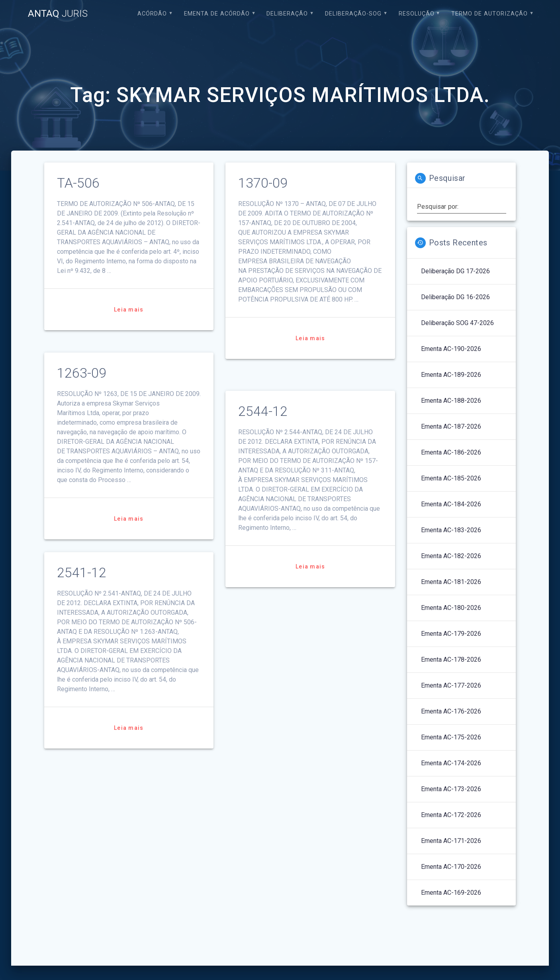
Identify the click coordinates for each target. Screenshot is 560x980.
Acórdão (152, 14)
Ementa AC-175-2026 (451, 737)
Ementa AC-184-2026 (451, 504)
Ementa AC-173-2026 (451, 789)
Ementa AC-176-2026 (451, 711)
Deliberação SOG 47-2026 (457, 323)
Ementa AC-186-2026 (451, 452)
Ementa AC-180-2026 (451, 608)
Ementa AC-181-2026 (451, 582)
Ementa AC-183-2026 (451, 530)
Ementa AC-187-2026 (451, 426)
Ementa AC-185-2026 (451, 478)
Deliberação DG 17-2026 (455, 271)
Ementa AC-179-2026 (451, 634)
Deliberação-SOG (353, 14)
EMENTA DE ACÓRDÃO (217, 14)
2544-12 (263, 411)
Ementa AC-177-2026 (451, 685)
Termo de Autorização (490, 14)
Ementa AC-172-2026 (451, 815)
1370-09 (263, 183)
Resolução (417, 14)
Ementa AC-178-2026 (451, 660)
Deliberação (287, 14)
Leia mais (129, 310)
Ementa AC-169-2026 (451, 893)
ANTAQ (58, 14)
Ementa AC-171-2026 (451, 841)
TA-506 (78, 183)
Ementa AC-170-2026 (451, 867)
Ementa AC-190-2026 (451, 349)
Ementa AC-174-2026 (451, 763)
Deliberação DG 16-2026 (455, 297)
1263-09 (82, 373)
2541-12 (82, 573)
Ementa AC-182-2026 (451, 556)
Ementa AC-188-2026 (451, 401)
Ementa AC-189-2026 (451, 375)
